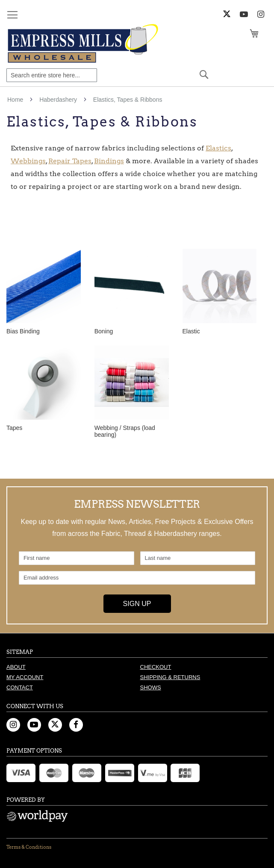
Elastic (191, 331)
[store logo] (84, 44)
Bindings (109, 161)
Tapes (14, 428)
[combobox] (52, 75)
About (16, 667)
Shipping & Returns (170, 677)
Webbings (28, 161)
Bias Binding (23, 331)
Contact (20, 687)
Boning (104, 331)
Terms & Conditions (29, 847)
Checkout (156, 667)
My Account (25, 677)
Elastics (218, 148)
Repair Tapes (70, 161)
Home (16, 100)
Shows (151, 687)
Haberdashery (59, 100)
